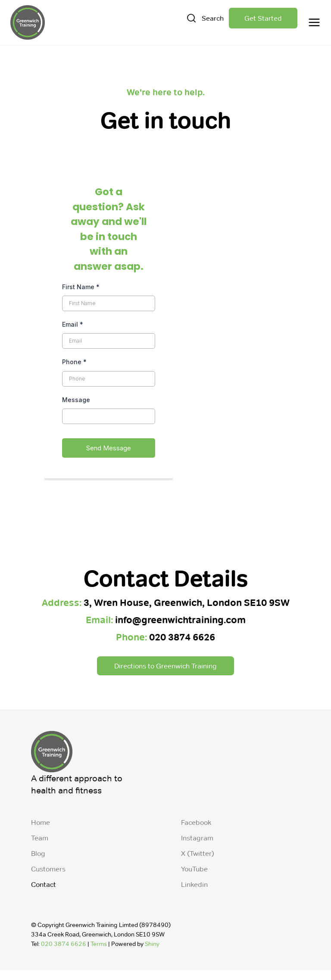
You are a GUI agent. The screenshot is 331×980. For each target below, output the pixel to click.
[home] (28, 22)
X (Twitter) (198, 853)
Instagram (197, 838)
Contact (44, 884)
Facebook (196, 822)
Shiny (152, 944)
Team (40, 838)
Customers (48, 869)
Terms (99, 944)
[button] (312, 22)
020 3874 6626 (182, 637)
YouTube (194, 869)
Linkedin (194, 884)
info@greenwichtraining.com (180, 620)
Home (41, 822)
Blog (38, 853)
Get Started (263, 18)
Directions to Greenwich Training (165, 666)
